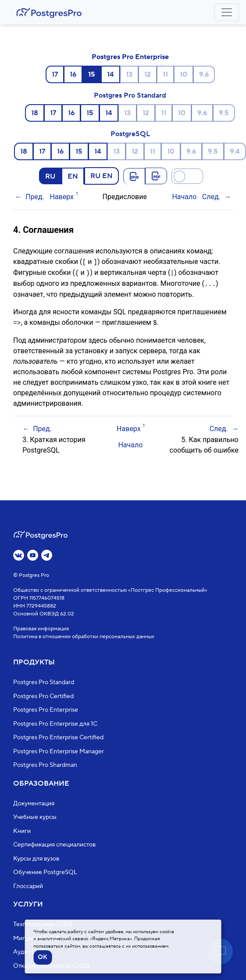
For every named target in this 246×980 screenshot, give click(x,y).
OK (43, 957)
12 (148, 74)
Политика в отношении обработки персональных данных (84, 637)
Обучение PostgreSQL (45, 872)
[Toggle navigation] (227, 12)
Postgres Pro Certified (43, 696)
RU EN (102, 176)
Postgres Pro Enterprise (130, 57)
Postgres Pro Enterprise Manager (59, 752)
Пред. (35, 197)
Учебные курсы (35, 817)
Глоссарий (28, 886)
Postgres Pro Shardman (45, 765)
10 (184, 74)
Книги (22, 831)
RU (50, 176)
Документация (34, 804)
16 (73, 74)
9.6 (204, 74)
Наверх (62, 197)
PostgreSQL (130, 134)
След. (211, 197)
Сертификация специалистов (54, 845)
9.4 (235, 151)
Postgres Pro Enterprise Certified (58, 738)
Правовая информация (41, 629)
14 (111, 74)
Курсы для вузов (36, 859)
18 (35, 113)
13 (129, 74)
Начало (184, 197)
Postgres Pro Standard (130, 95)
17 (55, 74)
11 (165, 74)
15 (90, 113)
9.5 (224, 113)
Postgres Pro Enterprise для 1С (55, 724)
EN (73, 176)
